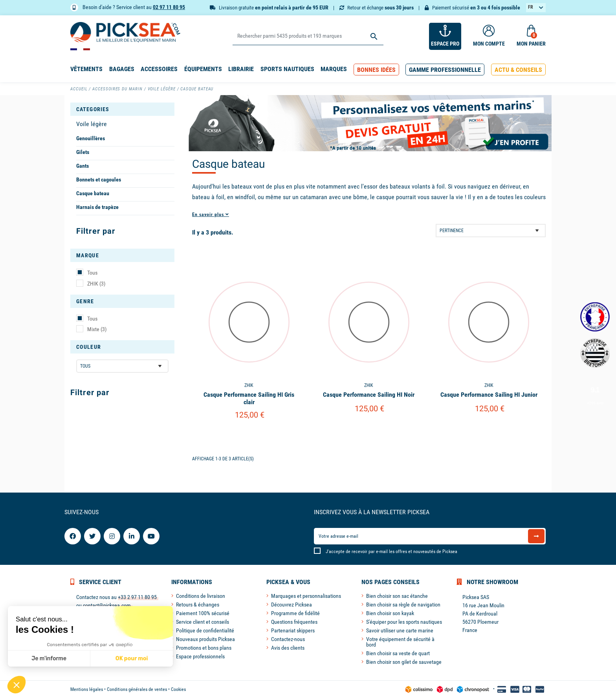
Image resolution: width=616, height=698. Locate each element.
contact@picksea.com (107, 605)
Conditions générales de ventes (137, 689)
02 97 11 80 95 (169, 7)
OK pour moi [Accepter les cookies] (132, 659)
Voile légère (92, 124)
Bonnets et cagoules (99, 180)
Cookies (178, 689)
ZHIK (96, 284)
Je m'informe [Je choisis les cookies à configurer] (49, 659)
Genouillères (91, 138)
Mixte (97, 329)
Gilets (83, 152)
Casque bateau (93, 193)
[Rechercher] (308, 36)
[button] (376, 70)
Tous (92, 273)
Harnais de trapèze (97, 207)
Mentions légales (87, 689)
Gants (82, 166)
